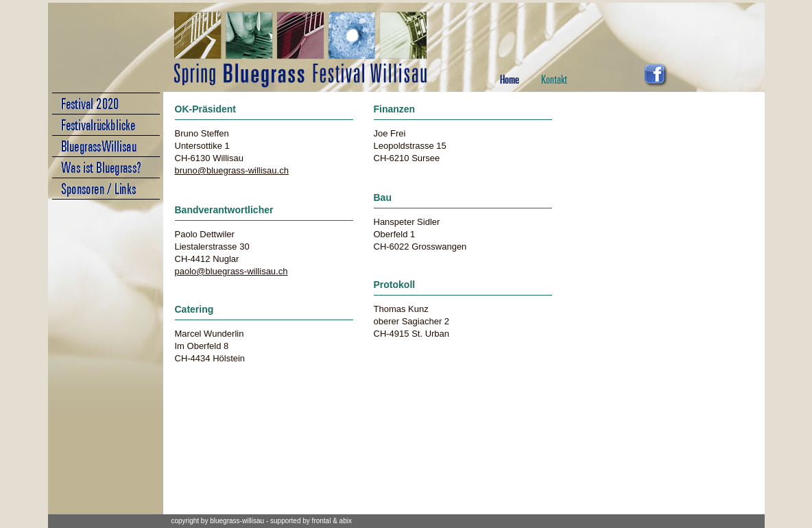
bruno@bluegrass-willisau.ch (232, 170)
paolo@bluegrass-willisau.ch (231, 271)
